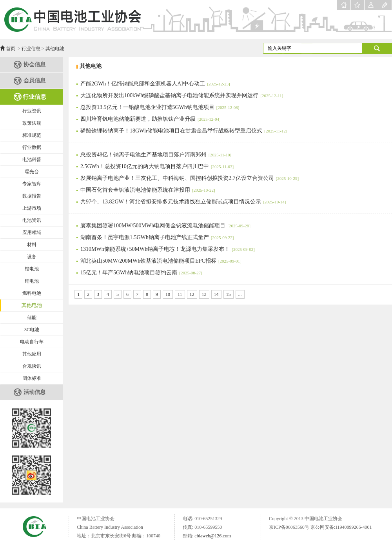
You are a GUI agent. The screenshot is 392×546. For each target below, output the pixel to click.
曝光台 (32, 172)
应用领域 (32, 232)
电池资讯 (32, 220)
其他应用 (32, 354)
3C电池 (32, 330)
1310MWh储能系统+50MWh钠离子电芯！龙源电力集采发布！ (168, 249)
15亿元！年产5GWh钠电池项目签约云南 (141, 273)
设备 (32, 257)
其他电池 (55, 49)
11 (180, 294)
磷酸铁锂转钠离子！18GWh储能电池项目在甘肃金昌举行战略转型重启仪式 (184, 131)
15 (229, 294)
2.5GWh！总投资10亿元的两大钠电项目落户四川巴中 (157, 166)
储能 (32, 317)
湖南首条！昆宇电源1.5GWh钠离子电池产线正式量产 (157, 237)
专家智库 (32, 184)
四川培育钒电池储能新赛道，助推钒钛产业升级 (151, 119)
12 (192, 294)
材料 (32, 245)
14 (216, 294)
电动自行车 (32, 342)
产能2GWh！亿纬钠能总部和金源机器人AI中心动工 (155, 84)
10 (168, 294)
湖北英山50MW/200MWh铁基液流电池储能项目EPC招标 (161, 261)
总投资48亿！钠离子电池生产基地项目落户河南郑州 (156, 155)
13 (204, 294)
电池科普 (32, 160)
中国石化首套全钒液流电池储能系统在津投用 (148, 190)
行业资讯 (32, 111)
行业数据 (32, 147)
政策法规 (32, 123)
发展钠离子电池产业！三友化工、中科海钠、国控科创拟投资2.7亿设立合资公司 (190, 178)
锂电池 (32, 281)
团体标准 (32, 378)
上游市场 (32, 208)
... (240, 294)
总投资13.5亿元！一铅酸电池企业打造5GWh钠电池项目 (160, 107)
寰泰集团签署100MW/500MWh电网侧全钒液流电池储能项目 (165, 226)
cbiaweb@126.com (213, 536)
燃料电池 (32, 293)
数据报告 (32, 196)
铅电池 (32, 269)
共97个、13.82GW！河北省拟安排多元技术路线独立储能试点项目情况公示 (183, 202)
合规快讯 (32, 366)
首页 (11, 49)
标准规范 (32, 135)
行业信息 (31, 49)
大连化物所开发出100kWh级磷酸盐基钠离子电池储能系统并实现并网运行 (182, 95)
